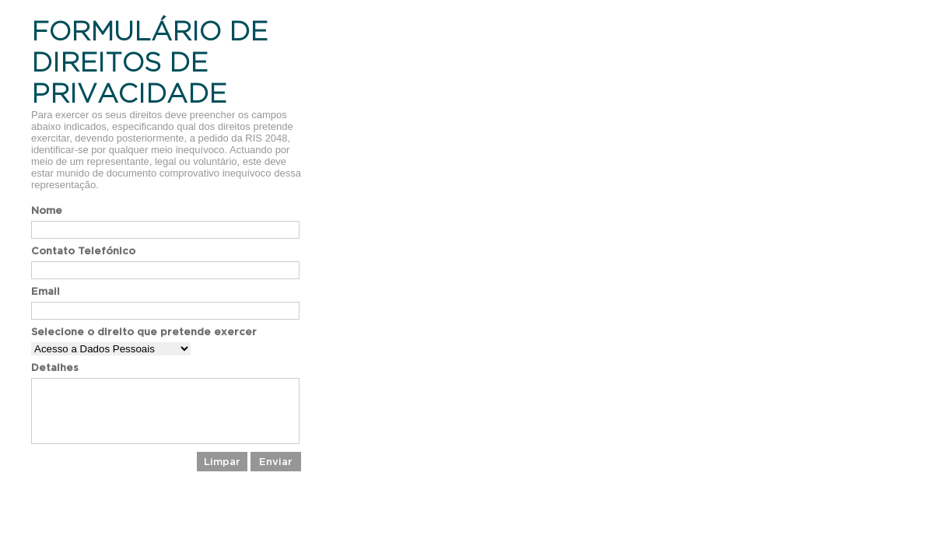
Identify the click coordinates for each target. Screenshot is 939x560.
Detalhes (55, 367)
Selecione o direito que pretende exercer (144, 332)
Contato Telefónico (83, 251)
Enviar (276, 462)
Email (46, 291)
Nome (47, 210)
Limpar (222, 462)
